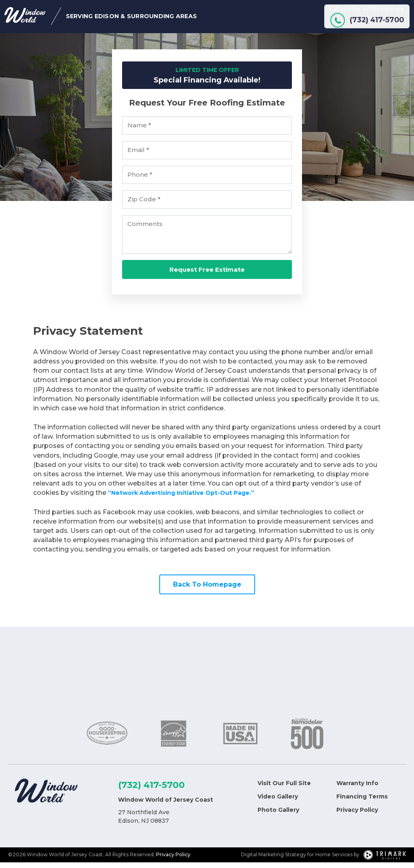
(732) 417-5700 (151, 791)
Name (139, 131)
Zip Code (144, 205)
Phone (140, 181)
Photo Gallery (278, 815)
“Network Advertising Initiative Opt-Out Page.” (190, 499)
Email (138, 156)
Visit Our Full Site (284, 789)
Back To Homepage (207, 590)
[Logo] (46, 798)
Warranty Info (357, 789)
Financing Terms (362, 802)
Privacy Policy (357, 815)
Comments (145, 230)
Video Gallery (278, 802)
